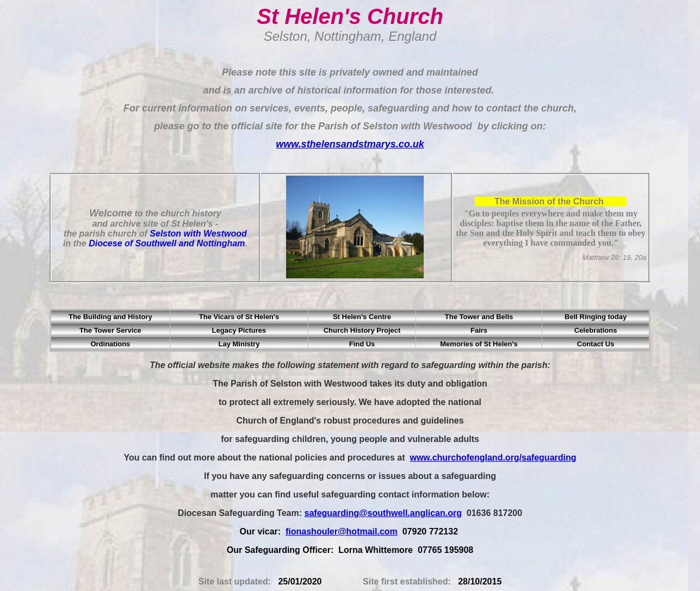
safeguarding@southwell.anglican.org (383, 513)
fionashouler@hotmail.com (342, 531)
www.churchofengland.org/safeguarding (493, 458)
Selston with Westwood (198, 234)
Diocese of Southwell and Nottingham (167, 243)
